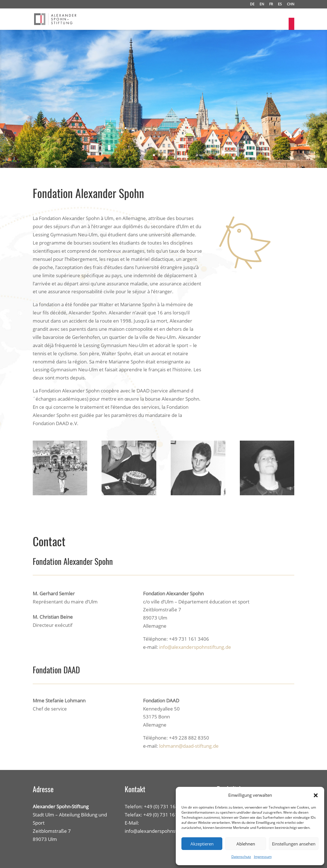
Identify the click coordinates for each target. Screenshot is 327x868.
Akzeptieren (202, 844)
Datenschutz (241, 857)
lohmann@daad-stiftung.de (189, 746)
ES (280, 5)
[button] (316, 795)
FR (271, 5)
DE (252, 5)
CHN (291, 5)
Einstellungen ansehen (294, 844)
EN (262, 5)
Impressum (263, 857)
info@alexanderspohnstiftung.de (195, 647)
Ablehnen (246, 844)
